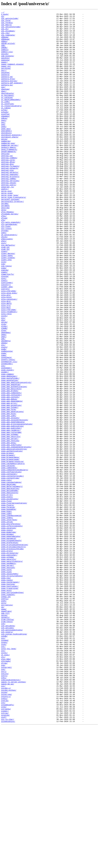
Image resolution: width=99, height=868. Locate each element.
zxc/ (3, 821)
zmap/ (4, 399)
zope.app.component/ (11, 469)
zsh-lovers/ (7, 756)
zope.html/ (7, 611)
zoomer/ (5, 444)
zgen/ (4, 277)
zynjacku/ (6, 849)
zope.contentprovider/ (13, 569)
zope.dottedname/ (10, 587)
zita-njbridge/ (9, 369)
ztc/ (3, 786)
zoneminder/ (7, 434)
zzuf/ (4, 859)
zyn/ (3, 841)
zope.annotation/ (10, 454)
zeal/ (4, 142)
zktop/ (4, 384)
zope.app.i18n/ (9, 497)
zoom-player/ (8, 442)
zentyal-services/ (10, 215)
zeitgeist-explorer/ (11, 160)
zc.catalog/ (7, 115)
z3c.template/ (8, 40)
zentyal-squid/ (9, 217)
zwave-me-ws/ (8, 819)
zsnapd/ (5, 766)
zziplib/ (5, 856)
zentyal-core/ (8, 190)
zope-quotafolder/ (10, 452)
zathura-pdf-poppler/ (12, 97)
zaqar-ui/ (6, 77)
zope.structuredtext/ (12, 689)
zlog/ (4, 394)
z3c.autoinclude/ (10, 20)
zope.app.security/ (11, 522)
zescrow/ (5, 247)
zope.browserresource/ (13, 552)
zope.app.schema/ (10, 519)
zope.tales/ (7, 694)
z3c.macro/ (7, 27)
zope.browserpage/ (10, 549)
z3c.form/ (6, 22)
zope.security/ (9, 669)
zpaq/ (4, 729)
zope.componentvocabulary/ (15, 562)
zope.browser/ (8, 544)
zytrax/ (5, 854)
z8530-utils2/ (8, 50)
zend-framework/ (9, 177)
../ (3, 12)
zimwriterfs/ (8, 327)
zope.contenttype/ (10, 572)
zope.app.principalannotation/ (17, 507)
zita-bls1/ (7, 354)
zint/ (4, 332)
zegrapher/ (7, 155)
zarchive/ (6, 80)
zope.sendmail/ (9, 674)
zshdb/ (4, 761)
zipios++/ (6, 339)
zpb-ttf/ (5, 734)
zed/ (3, 147)
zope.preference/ (10, 649)
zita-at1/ (6, 352)
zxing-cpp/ (7, 831)
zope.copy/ (7, 574)
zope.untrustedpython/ (13, 709)
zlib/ (4, 387)
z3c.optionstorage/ (11, 30)
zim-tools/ (7, 317)
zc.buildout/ (8, 112)
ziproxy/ (5, 344)
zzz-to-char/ (8, 861)
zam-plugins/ (8, 65)
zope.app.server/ (10, 524)
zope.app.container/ (11, 472)
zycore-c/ (6, 834)
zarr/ (4, 82)
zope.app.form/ (9, 489)
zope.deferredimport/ (12, 582)
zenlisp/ (5, 182)
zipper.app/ (7, 342)
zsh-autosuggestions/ (12, 754)
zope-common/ (8, 447)
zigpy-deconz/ (8, 302)
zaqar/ (4, 72)
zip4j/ (4, 334)
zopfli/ (5, 716)
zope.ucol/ (7, 706)
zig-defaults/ (8, 292)
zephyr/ (5, 225)
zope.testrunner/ (10, 701)
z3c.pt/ (5, 32)
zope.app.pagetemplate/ (13, 504)
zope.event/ (7, 594)
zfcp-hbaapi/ (8, 252)
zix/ (3, 379)
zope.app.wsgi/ (9, 529)
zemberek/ (6, 167)
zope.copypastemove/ (11, 577)
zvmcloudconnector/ (11, 814)
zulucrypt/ (7, 799)
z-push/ (5, 15)
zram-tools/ (7, 744)
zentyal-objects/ (10, 205)
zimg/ (4, 319)
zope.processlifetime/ (13, 656)
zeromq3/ (5, 245)
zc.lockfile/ (8, 122)
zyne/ (4, 846)
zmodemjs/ (6, 407)
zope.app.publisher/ (11, 512)
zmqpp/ (4, 409)
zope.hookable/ (9, 609)
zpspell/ (5, 739)
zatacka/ (5, 85)
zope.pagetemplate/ (11, 641)
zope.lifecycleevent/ (12, 629)
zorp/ (4, 721)
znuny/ (4, 414)
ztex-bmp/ (6, 789)
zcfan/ (4, 130)
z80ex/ (4, 47)
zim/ (3, 314)
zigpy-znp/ (7, 309)
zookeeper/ (7, 439)
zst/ (3, 774)
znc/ (3, 412)
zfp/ (3, 262)
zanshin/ (5, 67)
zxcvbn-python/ (9, 826)
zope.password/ (9, 644)
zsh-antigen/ (8, 751)
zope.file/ (7, 599)
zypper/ (5, 851)
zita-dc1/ (6, 359)
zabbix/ (5, 57)
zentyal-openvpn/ (10, 207)
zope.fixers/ (8, 604)
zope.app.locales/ (10, 499)
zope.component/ (9, 559)
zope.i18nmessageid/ (11, 616)
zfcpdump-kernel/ (10, 255)
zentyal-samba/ (9, 212)
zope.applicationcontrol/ (14, 537)
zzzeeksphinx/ (8, 864)
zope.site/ (7, 681)
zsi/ (3, 764)
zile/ (4, 312)
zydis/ (4, 836)
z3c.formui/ (7, 25)
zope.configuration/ (11, 564)
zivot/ (4, 377)
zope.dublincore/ (10, 589)
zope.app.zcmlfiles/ (11, 532)
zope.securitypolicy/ (12, 671)
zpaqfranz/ (7, 731)
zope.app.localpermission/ (15, 502)
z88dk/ (4, 55)
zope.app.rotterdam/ (11, 517)
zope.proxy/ (7, 659)
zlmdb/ (4, 392)
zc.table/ (6, 127)
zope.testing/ (8, 699)
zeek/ (4, 150)
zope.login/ (7, 634)
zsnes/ (4, 769)
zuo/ (3, 801)
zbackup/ (5, 105)
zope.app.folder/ (10, 487)
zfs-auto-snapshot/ (11, 265)
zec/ (3, 145)
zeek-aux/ (6, 152)
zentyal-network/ (10, 200)
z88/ (3, 52)
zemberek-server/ (10, 172)
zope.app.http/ (9, 494)
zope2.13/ (6, 714)
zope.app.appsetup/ (11, 459)
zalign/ (5, 62)
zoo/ (3, 437)
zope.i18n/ (7, 614)
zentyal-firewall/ (10, 197)
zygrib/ (5, 839)
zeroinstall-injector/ (13, 240)
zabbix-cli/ (7, 60)
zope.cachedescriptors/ (13, 554)
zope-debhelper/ (9, 449)
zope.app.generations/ (13, 492)
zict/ (4, 290)
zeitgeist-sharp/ (10, 162)
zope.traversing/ (10, 704)
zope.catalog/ (8, 557)
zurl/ (4, 804)
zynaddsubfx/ (8, 844)
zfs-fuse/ (6, 270)
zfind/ (4, 260)
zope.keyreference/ (11, 626)
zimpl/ (4, 324)
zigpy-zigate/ (8, 307)
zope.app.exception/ (11, 484)
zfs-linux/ (7, 272)
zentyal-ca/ (7, 185)
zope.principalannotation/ (15, 651)
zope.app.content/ (10, 474)
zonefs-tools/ (8, 429)
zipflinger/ (7, 337)
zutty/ (4, 809)
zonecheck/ (7, 427)
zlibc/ (4, 389)
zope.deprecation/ (10, 584)
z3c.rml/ (5, 37)
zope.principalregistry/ (14, 654)
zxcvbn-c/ (6, 824)
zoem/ (4, 422)
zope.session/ (8, 679)
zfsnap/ (5, 275)
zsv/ (3, 779)
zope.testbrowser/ (10, 696)
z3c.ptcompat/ (8, 35)
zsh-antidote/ (8, 749)
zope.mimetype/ (9, 636)
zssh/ (4, 771)
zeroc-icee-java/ (10, 232)
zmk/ (3, 404)
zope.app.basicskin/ (11, 464)
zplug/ (4, 736)
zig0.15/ (5, 297)
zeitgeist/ (7, 157)
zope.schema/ (8, 666)
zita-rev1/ (7, 374)
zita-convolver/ (9, 357)
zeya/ (4, 250)
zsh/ (3, 746)
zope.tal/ (6, 691)
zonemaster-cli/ (9, 432)
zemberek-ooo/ (8, 170)
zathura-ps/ (7, 100)
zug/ (3, 796)
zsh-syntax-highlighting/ (14, 759)
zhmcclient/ (7, 285)
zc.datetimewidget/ (11, 117)
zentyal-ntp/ (8, 202)
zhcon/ (4, 282)
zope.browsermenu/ (10, 547)
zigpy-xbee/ (7, 304)
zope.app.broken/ (10, 467)
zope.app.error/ (9, 482)
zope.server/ (8, 676)
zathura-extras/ (9, 95)
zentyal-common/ (9, 187)
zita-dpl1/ (7, 362)
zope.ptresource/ (10, 661)
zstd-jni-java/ (9, 776)
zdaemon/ (5, 137)
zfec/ (4, 257)
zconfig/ (5, 135)
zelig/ (4, 165)
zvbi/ (4, 811)
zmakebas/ (6, 397)
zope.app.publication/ (13, 509)
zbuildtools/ (8, 110)
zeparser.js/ (8, 222)
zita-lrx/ (6, 364)
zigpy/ (4, 300)
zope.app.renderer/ (11, 514)
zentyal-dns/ (8, 195)
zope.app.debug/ (9, 477)
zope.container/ (9, 567)
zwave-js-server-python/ (14, 816)
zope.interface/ (9, 621)
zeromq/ (5, 242)
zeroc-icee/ (7, 230)
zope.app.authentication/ (14, 462)
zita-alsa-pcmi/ (9, 349)
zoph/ (4, 719)
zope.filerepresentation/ (14, 601)
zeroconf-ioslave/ (10, 237)
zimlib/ (5, 322)
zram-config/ (8, 741)
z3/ (3, 17)
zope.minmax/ (8, 639)
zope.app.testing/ (10, 527)
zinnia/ (5, 329)
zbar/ (4, 107)
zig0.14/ (5, 295)
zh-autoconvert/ (9, 280)
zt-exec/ (5, 784)
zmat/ (4, 402)
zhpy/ (4, 287)
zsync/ (4, 781)
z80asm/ (5, 42)
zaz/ (3, 102)
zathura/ (5, 87)
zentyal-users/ (9, 220)
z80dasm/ (5, 45)
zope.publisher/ (9, 664)
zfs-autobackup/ (9, 267)
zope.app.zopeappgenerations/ (16, 534)
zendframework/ (9, 180)
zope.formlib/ (8, 606)
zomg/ (4, 424)
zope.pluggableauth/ (11, 646)
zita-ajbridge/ (9, 347)
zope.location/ (9, 631)
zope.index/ (7, 619)
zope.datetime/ (9, 579)
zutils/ (5, 806)
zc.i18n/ (5, 120)
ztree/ (4, 794)
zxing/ (4, 829)
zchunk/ (5, 132)
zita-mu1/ (6, 367)
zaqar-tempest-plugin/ (13, 75)
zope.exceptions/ (10, 597)
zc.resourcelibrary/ (11, 125)
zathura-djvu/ (8, 92)
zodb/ (4, 417)
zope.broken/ (8, 542)
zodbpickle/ (7, 419)
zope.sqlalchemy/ (10, 686)
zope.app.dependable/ (12, 479)
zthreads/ (6, 791)
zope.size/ (7, 684)
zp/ (3, 726)
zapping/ (5, 70)
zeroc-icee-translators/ (14, 235)
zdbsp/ (4, 140)
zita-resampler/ (9, 372)
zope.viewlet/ (8, 711)
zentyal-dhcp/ (8, 192)
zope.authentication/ (12, 539)
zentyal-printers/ (10, 210)
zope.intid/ (7, 624)
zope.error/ (7, 592)
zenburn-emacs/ (9, 175)
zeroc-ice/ (7, 227)
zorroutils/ (7, 724)
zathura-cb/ (7, 90)
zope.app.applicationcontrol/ (16, 457)
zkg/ (3, 382)
